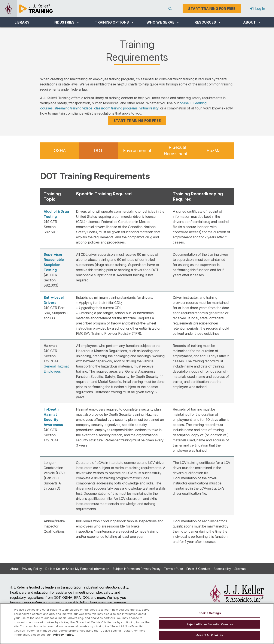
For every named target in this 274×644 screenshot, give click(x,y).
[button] (66, 22)
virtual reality (149, 108)
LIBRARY (22, 22)
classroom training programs (116, 108)
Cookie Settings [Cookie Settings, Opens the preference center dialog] (210, 613)
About (14, 569)
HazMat (214, 151)
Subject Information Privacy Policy (137, 569)
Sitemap (240, 569)
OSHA (60, 151)
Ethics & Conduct (198, 569)
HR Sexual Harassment (176, 151)
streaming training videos (73, 108)
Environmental (137, 151)
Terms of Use (173, 569)
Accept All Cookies (210, 635)
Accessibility (222, 569)
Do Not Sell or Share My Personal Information (77, 569)
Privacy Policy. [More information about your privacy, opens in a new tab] (63, 635)
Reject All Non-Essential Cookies (210, 624)
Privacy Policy (32, 569)
